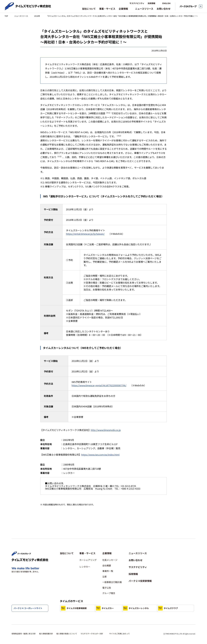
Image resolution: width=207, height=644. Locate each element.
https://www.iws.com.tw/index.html (100, 455)
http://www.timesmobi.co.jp (106, 430)
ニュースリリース (21, 16)
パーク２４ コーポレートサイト (28, 608)
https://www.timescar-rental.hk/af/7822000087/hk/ (99, 385)
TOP (6, 16)
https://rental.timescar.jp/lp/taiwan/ (85, 234)
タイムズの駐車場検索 (74, 599)
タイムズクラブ (71, 608)
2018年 (37, 16)
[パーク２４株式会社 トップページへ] (21, 546)
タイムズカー (109, 599)
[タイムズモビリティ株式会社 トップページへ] (28, 9)
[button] (88, 544)
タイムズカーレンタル (153, 599)
